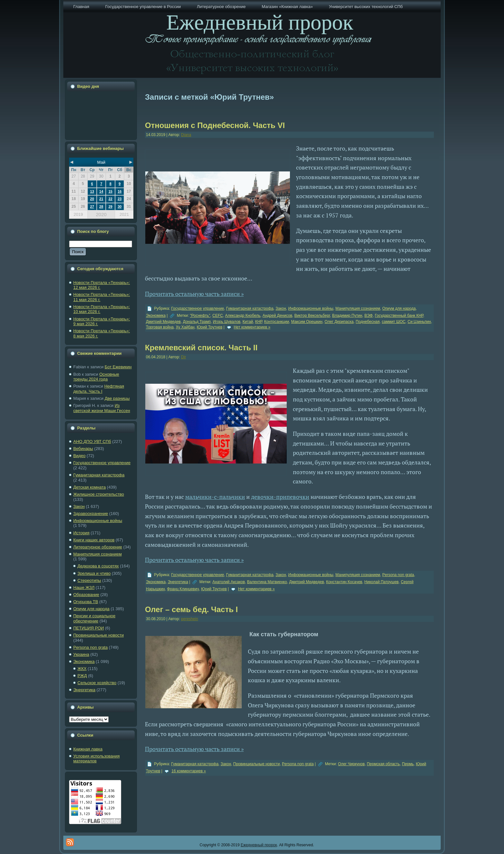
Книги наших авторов (94, 540)
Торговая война (160, 327)
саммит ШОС (394, 322)
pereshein (189, 619)
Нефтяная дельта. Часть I (99, 389)
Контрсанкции (277, 322)
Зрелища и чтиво (94, 573)
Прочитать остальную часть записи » (194, 294)
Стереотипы (89, 580)
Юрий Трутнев (210, 327)
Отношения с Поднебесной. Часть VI (215, 125)
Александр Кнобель (243, 316)
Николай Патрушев (382, 582)
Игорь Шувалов (227, 322)
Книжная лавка (88, 749)
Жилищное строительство (99, 494)
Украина (81, 654)
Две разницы (117, 398)
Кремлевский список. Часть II (201, 348)
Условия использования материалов (96, 759)
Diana (186, 135)
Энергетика (84, 690)
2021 (124, 214)
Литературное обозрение (98, 547)
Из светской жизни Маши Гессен (102, 408)
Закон (79, 506)
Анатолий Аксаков (229, 582)
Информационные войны (98, 521)
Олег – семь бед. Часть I (191, 609)
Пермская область (383, 764)
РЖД (82, 676)
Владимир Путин (347, 316)
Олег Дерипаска (339, 322)
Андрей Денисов (277, 316)
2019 (78, 214)
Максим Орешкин (307, 322)
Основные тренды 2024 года (96, 377)
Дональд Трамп (197, 322)
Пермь (408, 764)
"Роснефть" (200, 316)
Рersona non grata (90, 647)
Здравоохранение (91, 514)
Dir (183, 357)
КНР (259, 322)
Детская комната (90, 487)
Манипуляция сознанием (98, 554)
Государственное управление (102, 463)
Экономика (84, 661)
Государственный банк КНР (399, 316)
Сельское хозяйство (97, 683)
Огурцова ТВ (86, 602)
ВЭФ (369, 316)
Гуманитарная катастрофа (99, 475)
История (81, 533)
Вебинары (83, 449)
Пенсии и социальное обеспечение (94, 618)
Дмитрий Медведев (163, 322)
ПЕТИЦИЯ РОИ (89, 628)
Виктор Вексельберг (312, 316)
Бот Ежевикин (118, 367)
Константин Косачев (344, 582)
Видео (79, 456)
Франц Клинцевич (183, 589)
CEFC (218, 316)
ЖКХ (82, 669)
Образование (86, 595)
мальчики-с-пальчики (215, 497)
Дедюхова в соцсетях (98, 566)
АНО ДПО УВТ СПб (92, 441)
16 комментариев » (189, 771)
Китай (248, 322)
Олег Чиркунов (351, 764)
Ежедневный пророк (259, 845)
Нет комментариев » (252, 327)
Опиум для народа (91, 609)
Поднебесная (368, 322)
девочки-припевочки (280, 497)
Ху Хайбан (185, 327)
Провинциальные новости (99, 635)
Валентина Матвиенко (267, 582)
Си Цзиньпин (419, 322)
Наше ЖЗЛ (84, 588)
